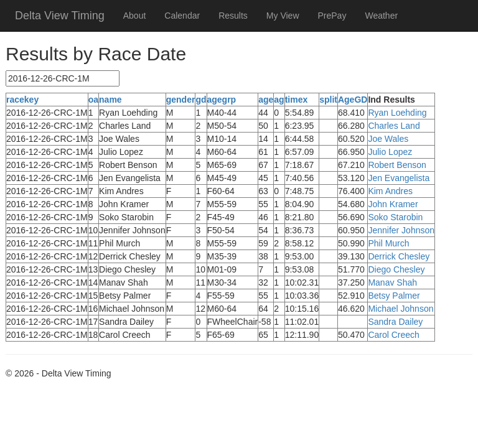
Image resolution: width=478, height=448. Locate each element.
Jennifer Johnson (401, 230)
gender (181, 100)
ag (279, 100)
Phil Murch (388, 243)
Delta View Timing (60, 16)
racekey (22, 100)
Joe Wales (388, 139)
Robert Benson (397, 165)
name (110, 100)
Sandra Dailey (395, 322)
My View (283, 16)
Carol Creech (393, 335)
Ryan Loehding (397, 113)
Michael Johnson (401, 309)
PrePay (332, 16)
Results (233, 16)
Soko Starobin (395, 217)
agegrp (222, 100)
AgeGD (353, 100)
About (135, 16)
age (266, 100)
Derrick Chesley (399, 256)
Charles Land (394, 126)
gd (201, 100)
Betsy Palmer (394, 296)
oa (93, 100)
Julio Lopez (390, 152)
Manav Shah (392, 282)
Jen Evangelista (399, 178)
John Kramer (393, 204)
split (328, 100)
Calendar (182, 16)
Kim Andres (390, 191)
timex (297, 100)
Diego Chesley (396, 269)
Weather (381, 16)
